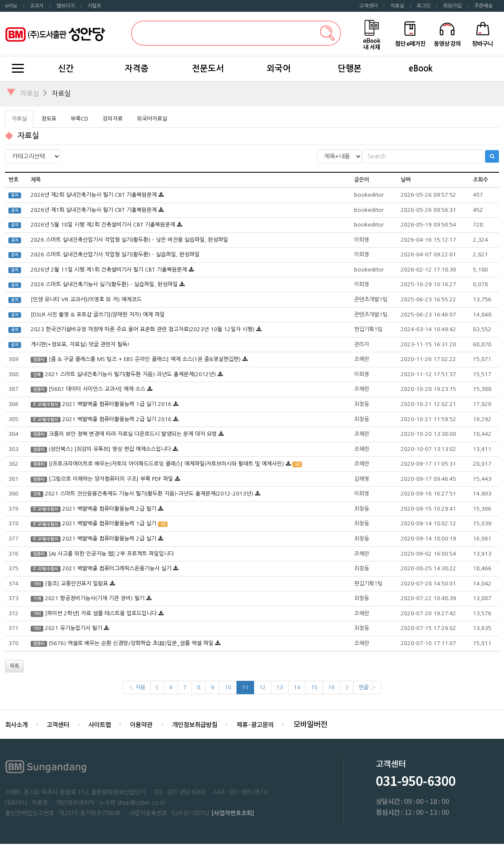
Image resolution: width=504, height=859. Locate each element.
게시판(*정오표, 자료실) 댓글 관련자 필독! (80, 344)
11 (245, 687)
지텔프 (94, 6)
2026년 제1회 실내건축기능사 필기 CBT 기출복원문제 (94, 210)
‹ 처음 (137, 687)
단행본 (350, 69)
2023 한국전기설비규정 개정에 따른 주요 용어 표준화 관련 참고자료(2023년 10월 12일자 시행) (143, 329)
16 (331, 687)
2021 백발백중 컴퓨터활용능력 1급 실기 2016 (117, 404)
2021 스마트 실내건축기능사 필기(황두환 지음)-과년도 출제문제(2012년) (130, 374)
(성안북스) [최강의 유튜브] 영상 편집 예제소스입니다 (110, 449)
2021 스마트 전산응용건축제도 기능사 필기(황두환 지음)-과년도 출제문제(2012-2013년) (149, 494)
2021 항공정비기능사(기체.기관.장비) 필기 (95, 598)
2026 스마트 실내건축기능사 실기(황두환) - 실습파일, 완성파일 (104, 284)
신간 (66, 69)
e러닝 (11, 6)
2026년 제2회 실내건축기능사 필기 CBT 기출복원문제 (94, 195)
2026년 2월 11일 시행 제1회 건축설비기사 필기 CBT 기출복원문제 (109, 270)
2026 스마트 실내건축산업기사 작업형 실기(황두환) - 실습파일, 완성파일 (115, 254)
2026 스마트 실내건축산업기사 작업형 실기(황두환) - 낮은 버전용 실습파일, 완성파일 (129, 240)
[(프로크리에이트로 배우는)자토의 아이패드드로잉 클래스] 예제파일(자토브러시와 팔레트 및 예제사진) (166, 464)
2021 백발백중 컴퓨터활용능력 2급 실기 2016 (117, 419)
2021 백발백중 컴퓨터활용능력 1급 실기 (109, 523)
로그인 (424, 6)
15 (314, 687)
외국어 (279, 69)
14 (297, 687)
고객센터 (368, 6)
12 (262, 687)
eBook (421, 69)
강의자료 (113, 119)
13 (280, 687)
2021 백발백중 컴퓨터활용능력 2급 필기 (109, 509)
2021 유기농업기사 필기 (73, 628)
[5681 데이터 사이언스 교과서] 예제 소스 (98, 389)
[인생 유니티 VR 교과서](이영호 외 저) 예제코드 (86, 299)
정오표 (49, 119)
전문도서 (208, 69)
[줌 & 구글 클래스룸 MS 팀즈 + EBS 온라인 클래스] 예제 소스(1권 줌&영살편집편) (145, 359)
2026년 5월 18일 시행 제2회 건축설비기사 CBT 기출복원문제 (103, 225)
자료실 (397, 6)
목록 (14, 666)
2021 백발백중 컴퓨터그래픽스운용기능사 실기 (117, 568)
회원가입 (452, 6)
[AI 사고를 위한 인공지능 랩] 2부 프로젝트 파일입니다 (111, 554)
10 (228, 687)
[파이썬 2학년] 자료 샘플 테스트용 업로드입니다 (101, 613)
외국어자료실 (152, 119)
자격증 (137, 69)
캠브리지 (66, 6)
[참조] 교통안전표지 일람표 (76, 584)
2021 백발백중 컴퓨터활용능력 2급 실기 (109, 539)
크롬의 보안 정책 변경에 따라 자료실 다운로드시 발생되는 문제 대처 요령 (133, 434)
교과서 (37, 6)
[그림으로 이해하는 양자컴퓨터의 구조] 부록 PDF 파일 (111, 479)
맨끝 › (367, 687)
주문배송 (483, 6)
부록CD (79, 119)
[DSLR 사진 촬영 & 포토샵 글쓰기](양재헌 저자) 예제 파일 (98, 315)
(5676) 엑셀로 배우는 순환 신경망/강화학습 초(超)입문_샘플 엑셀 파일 (131, 643)
